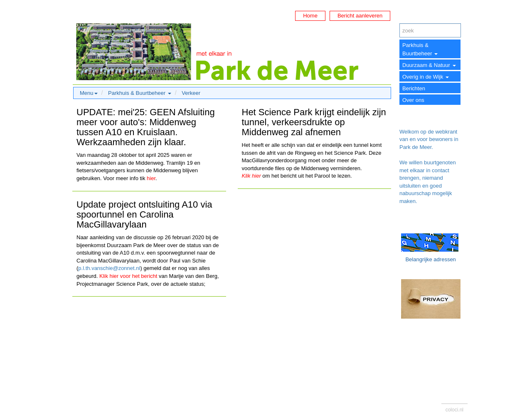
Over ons (413, 100)
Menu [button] (89, 93)
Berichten (414, 88)
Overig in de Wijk (426, 77)
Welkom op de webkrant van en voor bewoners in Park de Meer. (429, 139)
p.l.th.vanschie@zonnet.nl (109, 268)
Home (310, 16)
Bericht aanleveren (360, 16)
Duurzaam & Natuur (429, 65)
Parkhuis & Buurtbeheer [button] (140, 93)
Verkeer (191, 93)
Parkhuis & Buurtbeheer (420, 49)
